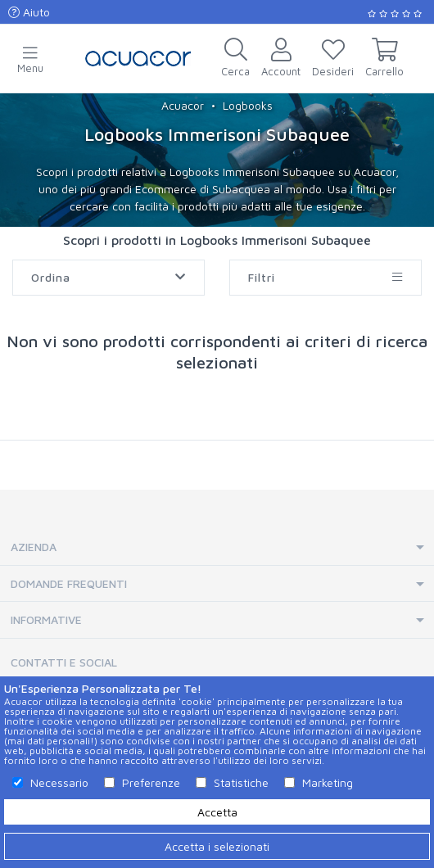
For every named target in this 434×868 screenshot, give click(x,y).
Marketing (328, 782)
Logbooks (248, 105)
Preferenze (151, 782)
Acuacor (183, 105)
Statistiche (241, 782)
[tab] (217, 547)
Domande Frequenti (69, 583)
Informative (46, 619)
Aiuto (29, 12)
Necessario (59, 782)
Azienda (34, 547)
